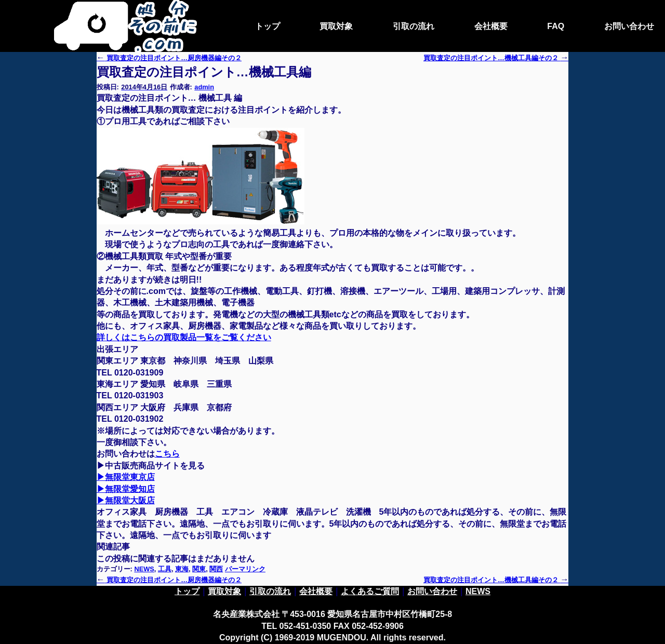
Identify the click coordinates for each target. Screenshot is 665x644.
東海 (182, 569)
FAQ (556, 26)
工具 (165, 569)
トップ (268, 26)
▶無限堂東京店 (126, 477)
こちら (167, 454)
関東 (199, 569)
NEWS (144, 569)
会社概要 (491, 26)
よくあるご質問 (370, 591)
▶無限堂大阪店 (126, 500)
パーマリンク (245, 569)
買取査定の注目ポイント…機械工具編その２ (496, 580)
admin (204, 87)
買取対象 (336, 26)
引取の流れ (414, 26)
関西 (216, 569)
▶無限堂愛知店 (126, 489)
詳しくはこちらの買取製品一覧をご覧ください (184, 337)
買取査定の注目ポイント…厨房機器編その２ (169, 58)
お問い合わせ (629, 26)
